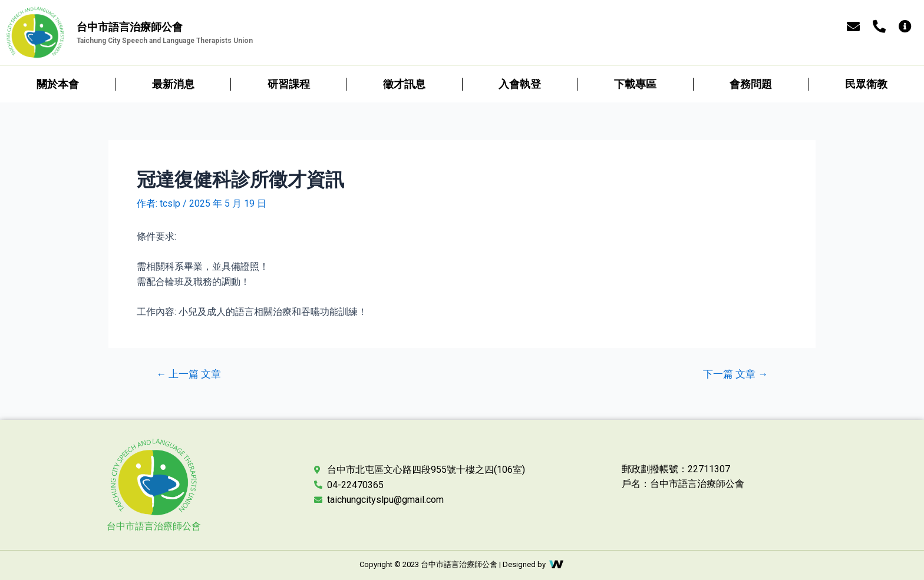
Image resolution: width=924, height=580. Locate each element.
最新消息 (173, 84)
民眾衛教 (866, 84)
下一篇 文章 (735, 374)
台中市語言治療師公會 (154, 526)
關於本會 (58, 84)
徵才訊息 (404, 84)
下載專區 (635, 84)
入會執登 (520, 84)
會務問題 (751, 84)
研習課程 (289, 84)
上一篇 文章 (189, 374)
